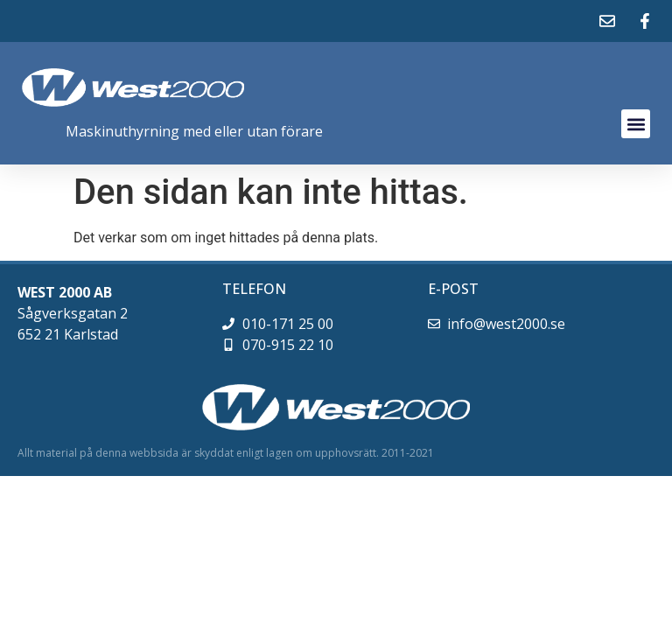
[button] (636, 124)
